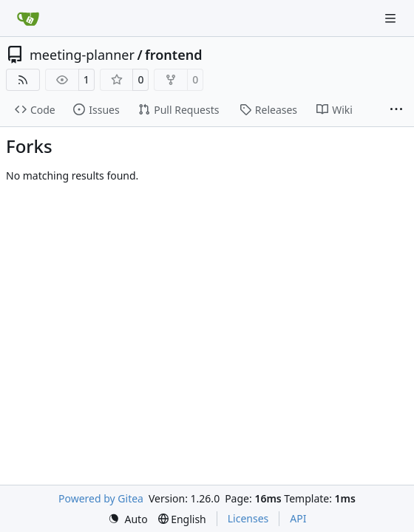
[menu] (128, 519)
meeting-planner (82, 55)
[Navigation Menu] (392, 18)
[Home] (28, 18)
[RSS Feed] (23, 80)
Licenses (248, 518)
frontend (173, 55)
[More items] (396, 110)
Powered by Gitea (101, 498)
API (298, 518)
